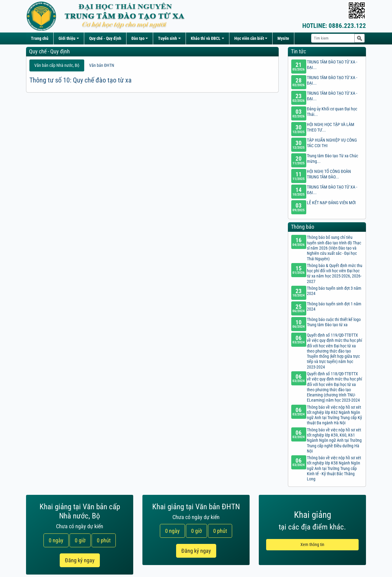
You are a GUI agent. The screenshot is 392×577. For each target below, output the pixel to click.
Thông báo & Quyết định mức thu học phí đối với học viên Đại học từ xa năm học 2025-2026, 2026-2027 (335, 274)
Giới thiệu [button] (67, 38)
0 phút (104, 540)
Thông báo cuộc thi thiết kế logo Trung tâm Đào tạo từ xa (334, 322)
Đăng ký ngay (80, 560)
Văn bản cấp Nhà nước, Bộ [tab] (57, 65)
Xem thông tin (312, 545)
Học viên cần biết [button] (249, 38)
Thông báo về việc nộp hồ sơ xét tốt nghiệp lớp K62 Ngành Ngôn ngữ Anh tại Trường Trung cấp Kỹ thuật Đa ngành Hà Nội (334, 415)
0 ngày (56, 540)
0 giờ (80, 540)
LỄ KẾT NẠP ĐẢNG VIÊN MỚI (331, 203)
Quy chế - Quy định (105, 38)
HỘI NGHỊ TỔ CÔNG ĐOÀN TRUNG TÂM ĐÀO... (329, 174)
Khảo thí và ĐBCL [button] (206, 38)
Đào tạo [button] (138, 38)
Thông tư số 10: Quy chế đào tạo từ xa (81, 80)
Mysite (283, 38)
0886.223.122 (334, 26)
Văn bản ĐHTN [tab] (102, 65)
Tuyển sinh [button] (168, 38)
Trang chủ (40, 38)
